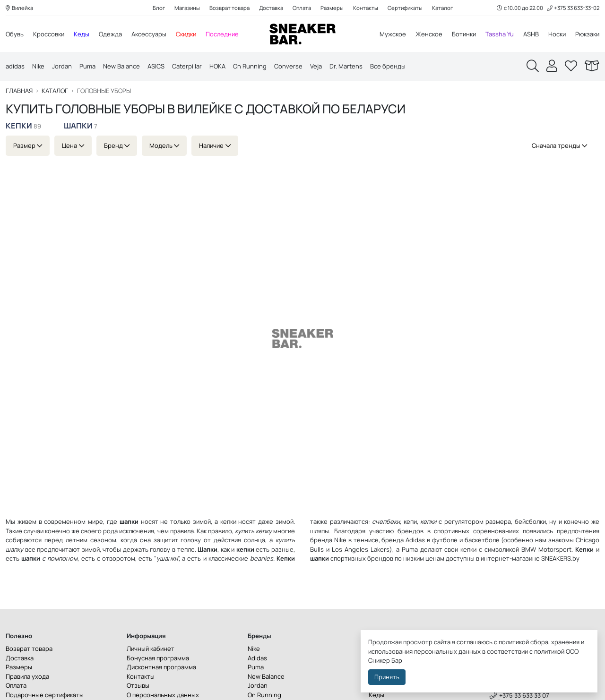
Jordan (62, 66)
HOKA (217, 66)
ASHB (531, 34)
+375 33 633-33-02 (573, 8)
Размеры (332, 8)
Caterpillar (187, 66)
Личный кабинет (151, 649)
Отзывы (138, 685)
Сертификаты (405, 8)
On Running (250, 66)
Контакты (366, 8)
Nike (38, 66)
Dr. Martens (346, 66)
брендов (380, 558)
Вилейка (19, 8)
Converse (288, 66)
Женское (429, 34)
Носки (557, 34)
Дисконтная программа (161, 667)
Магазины (187, 8)
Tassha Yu (500, 34)
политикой (549, 651)
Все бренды (388, 66)
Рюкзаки (587, 34)
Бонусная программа (158, 658)
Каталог (442, 8)
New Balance (121, 66)
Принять (387, 677)
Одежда (110, 34)
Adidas (415, 540)
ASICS (156, 66)
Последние (222, 34)
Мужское (393, 34)
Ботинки (464, 34)
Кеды (82, 34)
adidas (15, 66)
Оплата (302, 8)
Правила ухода (27, 676)
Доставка (271, 8)
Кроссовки (49, 34)
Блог (159, 8)
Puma (87, 66)
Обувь (15, 34)
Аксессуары (149, 34)
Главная (19, 91)
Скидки (186, 34)
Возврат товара (229, 8)
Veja (316, 66)
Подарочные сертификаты (45, 695)
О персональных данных (163, 695)
